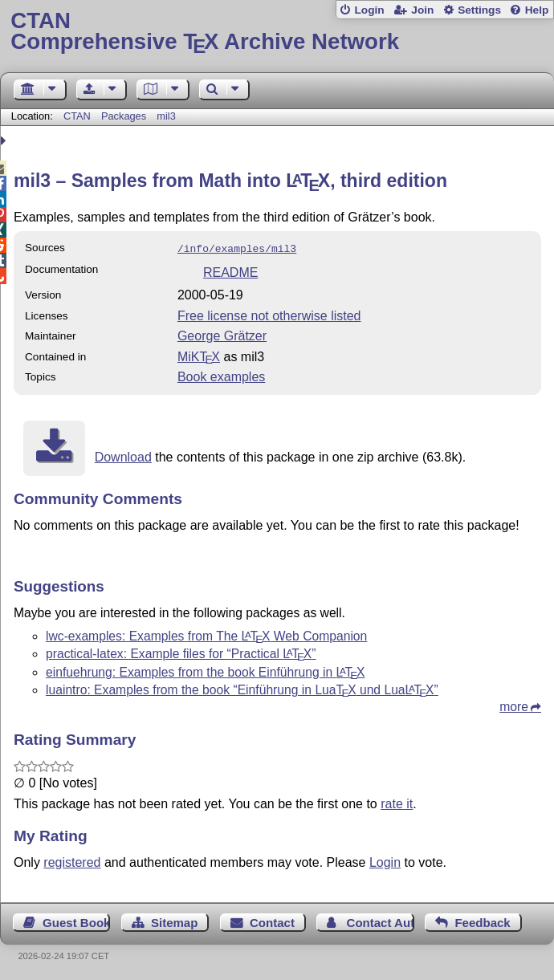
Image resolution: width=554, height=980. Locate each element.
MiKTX (199, 355)
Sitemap (174, 921)
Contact (272, 921)
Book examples (221, 375)
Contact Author (381, 921)
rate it (397, 802)
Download (123, 455)
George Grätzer (222, 334)
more (514, 705)
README (230, 271)
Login (369, 10)
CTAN (77, 116)
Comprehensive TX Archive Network (277, 32)
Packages (125, 116)
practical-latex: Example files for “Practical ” (181, 652)
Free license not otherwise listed (269, 314)
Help (537, 10)
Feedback (482, 921)
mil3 (166, 116)
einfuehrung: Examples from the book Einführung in (205, 671)
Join (422, 10)
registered (72, 861)
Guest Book (76, 921)
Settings (479, 10)
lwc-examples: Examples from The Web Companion (206, 634)
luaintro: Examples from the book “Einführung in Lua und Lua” (242, 688)
